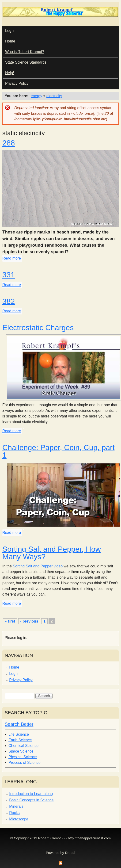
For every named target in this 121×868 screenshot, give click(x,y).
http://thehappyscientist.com (89, 838)
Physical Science (23, 757)
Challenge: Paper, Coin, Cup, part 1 (59, 451)
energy (36, 96)
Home (10, 41)
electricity (54, 96)
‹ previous (29, 621)
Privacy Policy (17, 83)
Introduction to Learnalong (31, 794)
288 (9, 143)
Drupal (70, 853)
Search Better (19, 724)
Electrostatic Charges (38, 328)
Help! (9, 73)
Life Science (19, 734)
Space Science (21, 751)
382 (9, 301)
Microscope (19, 819)
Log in (10, 31)
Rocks (14, 813)
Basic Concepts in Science (31, 800)
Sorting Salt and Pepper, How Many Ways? (52, 553)
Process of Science (25, 763)
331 (9, 275)
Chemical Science (23, 746)
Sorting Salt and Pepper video (38, 566)
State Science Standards (26, 62)
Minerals (16, 806)
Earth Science (20, 740)
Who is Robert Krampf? (25, 52)
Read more (12, 258)
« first (10, 621)
